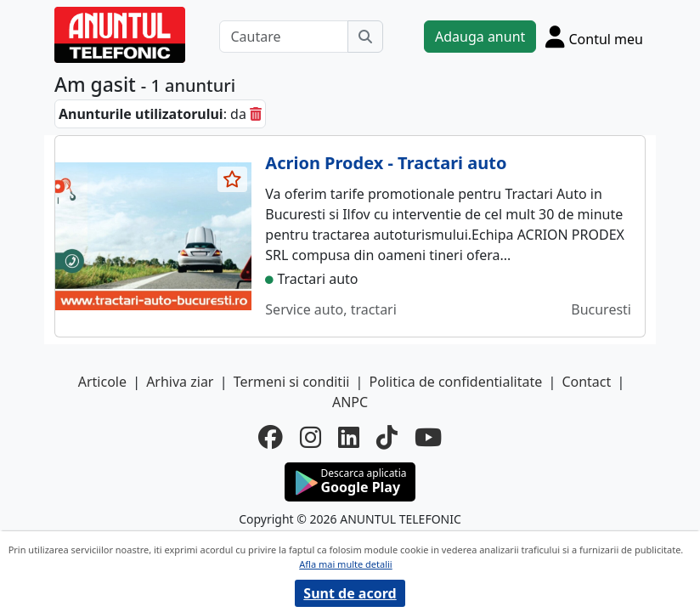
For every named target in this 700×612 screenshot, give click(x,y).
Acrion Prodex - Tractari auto (386, 163)
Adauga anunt (480, 37)
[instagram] (310, 437)
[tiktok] (387, 437)
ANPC (350, 402)
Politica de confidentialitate (456, 382)
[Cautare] (284, 37)
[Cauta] (365, 37)
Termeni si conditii (292, 382)
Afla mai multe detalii (345, 564)
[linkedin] (349, 437)
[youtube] (428, 437)
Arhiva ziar (180, 382)
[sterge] (256, 114)
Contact (586, 382)
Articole (102, 382)
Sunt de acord (350, 593)
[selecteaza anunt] (233, 179)
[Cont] (594, 37)
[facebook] (271, 437)
